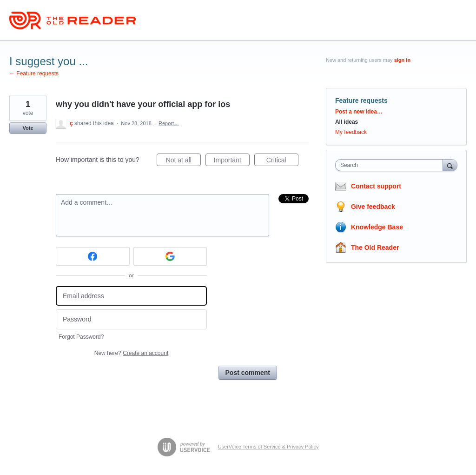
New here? (131, 353)
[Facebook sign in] (93, 256)
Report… (169, 123)
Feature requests (361, 100)
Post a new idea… (359, 112)
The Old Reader (375, 248)
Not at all (183, 161)
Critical (282, 161)
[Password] (131, 319)
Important (232, 161)
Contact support (376, 186)
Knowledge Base (377, 227)
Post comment (248, 373)
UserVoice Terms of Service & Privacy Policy (268, 447)
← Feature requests (34, 74)
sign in (402, 60)
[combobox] (391, 165)
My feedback (351, 132)
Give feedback (373, 207)
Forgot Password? (81, 337)
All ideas (347, 122)
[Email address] (131, 296)
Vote (28, 128)
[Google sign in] (170, 256)
